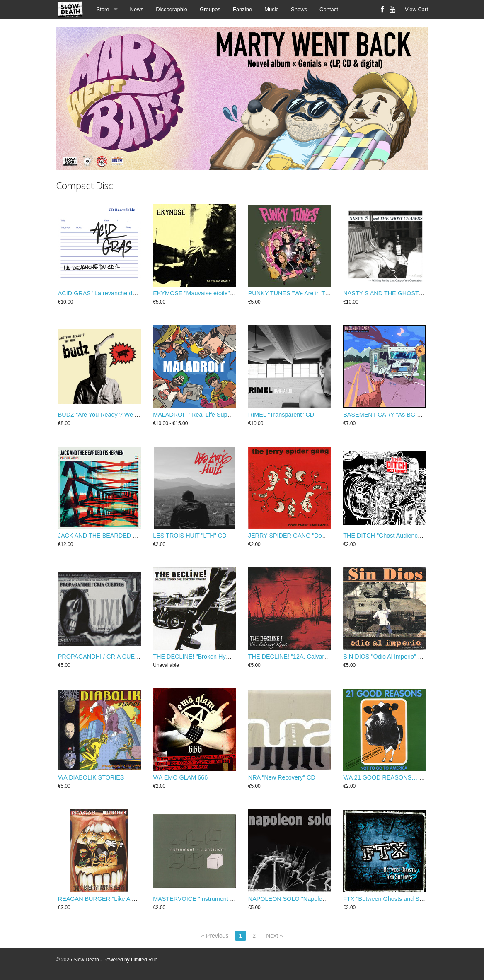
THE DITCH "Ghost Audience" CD (388, 536)
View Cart (416, 9)
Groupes (210, 9)
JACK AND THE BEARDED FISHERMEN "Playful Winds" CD (139, 536)
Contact (329, 9)
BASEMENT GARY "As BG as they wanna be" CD (410, 415)
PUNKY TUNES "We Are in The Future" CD (306, 293)
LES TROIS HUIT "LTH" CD (190, 536)
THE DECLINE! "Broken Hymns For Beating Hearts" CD (227, 657)
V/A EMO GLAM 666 (180, 777)
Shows (299, 9)
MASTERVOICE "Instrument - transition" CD (212, 899)
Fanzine (242, 9)
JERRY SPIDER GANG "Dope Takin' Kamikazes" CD (318, 536)
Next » (274, 936)
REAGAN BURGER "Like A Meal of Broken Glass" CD (129, 899)
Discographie (172, 9)
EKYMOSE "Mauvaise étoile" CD (196, 293)
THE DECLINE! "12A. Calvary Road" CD (302, 657)
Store (103, 9)
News (137, 9)
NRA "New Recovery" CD (282, 777)
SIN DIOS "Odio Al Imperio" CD (385, 657)
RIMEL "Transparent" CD (281, 415)
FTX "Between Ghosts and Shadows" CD (398, 899)
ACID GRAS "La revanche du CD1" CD (110, 293)
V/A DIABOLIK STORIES (91, 777)
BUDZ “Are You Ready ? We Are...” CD (109, 415)
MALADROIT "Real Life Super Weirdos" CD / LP (217, 415)
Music (271, 9)
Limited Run (144, 960)
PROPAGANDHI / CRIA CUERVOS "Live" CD (118, 657)
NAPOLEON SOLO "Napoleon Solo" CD (301, 899)
